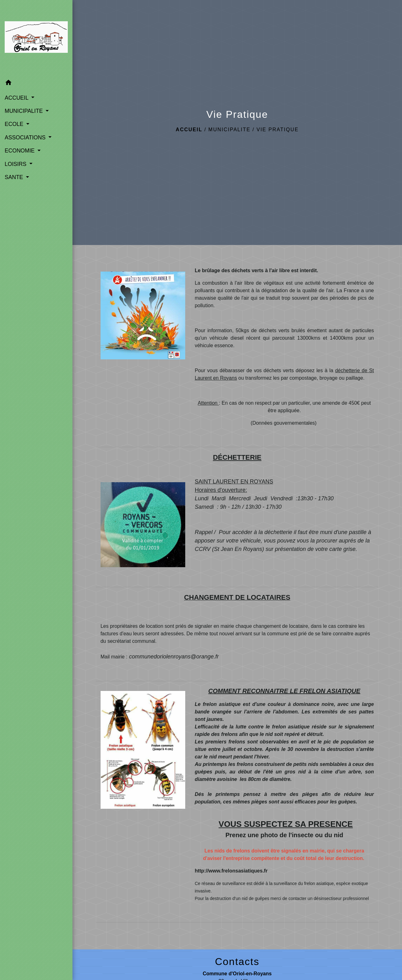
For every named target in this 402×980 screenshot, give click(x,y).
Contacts (237, 962)
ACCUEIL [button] (17, 98)
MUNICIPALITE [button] (25, 111)
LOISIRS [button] (16, 164)
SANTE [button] (15, 177)
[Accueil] (36, 38)
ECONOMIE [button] (20, 151)
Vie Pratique (278, 130)
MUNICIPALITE (229, 130)
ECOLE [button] (15, 124)
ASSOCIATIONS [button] (26, 137)
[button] (36, 84)
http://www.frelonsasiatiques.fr (231, 871)
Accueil (189, 130)
